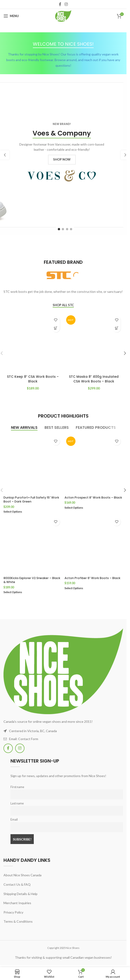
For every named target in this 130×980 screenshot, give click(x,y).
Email (14, 820)
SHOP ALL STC (63, 305)
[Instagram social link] (66, 4)
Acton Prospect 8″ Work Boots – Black (93, 497)
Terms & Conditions (18, 921)
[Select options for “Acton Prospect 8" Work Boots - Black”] (74, 508)
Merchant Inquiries (17, 903)
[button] (5, 155)
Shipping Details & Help (21, 894)
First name (17, 787)
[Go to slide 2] (63, 229)
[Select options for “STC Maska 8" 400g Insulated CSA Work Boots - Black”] (117, 328)
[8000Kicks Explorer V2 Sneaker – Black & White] (33, 545)
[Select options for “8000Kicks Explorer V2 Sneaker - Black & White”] (13, 592)
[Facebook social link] (60, 4)
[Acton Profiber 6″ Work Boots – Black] (94, 545)
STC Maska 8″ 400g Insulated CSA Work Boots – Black (94, 379)
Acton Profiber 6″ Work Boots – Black (92, 578)
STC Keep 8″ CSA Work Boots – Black (33, 379)
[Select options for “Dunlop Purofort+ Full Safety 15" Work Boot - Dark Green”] (13, 512)
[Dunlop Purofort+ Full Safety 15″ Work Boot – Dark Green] (33, 464)
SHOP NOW (62, 159)
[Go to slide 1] (59, 229)
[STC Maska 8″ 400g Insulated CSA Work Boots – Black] (94, 343)
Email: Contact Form (24, 739)
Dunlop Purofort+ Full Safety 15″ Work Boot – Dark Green (31, 500)
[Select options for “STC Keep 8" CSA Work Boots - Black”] (56, 328)
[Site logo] (63, 16)
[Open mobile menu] (11, 16)
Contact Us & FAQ (17, 884)
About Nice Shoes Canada (22, 875)
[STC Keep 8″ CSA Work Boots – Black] (33, 343)
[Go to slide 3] (67, 229)
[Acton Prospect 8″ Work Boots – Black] (94, 464)
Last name (17, 803)
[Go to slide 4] (71, 229)
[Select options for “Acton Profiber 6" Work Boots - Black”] (74, 588)
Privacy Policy (13, 912)
